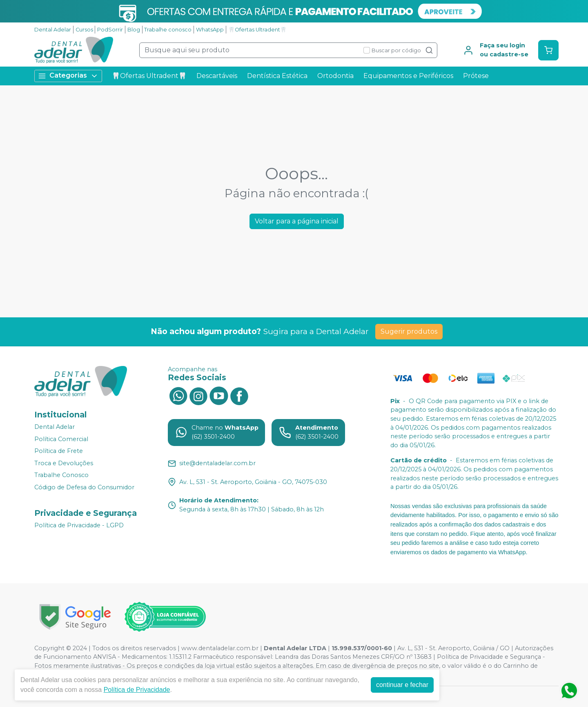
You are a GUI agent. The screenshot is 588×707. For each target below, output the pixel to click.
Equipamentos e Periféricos (408, 76)
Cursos (84, 30)
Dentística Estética (277, 76)
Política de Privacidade (137, 690)
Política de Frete (59, 451)
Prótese (476, 76)
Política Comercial (61, 439)
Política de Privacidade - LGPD (79, 525)
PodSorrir (110, 30)
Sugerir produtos (409, 331)
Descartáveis (217, 76)
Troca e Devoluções (64, 463)
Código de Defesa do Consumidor (84, 487)
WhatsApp (210, 30)
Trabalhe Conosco (61, 475)
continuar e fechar (402, 685)
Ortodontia (335, 76)
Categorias (68, 76)
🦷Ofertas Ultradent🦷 (257, 30)
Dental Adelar (53, 30)
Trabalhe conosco (168, 30)
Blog (134, 30)
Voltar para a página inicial (297, 221)
